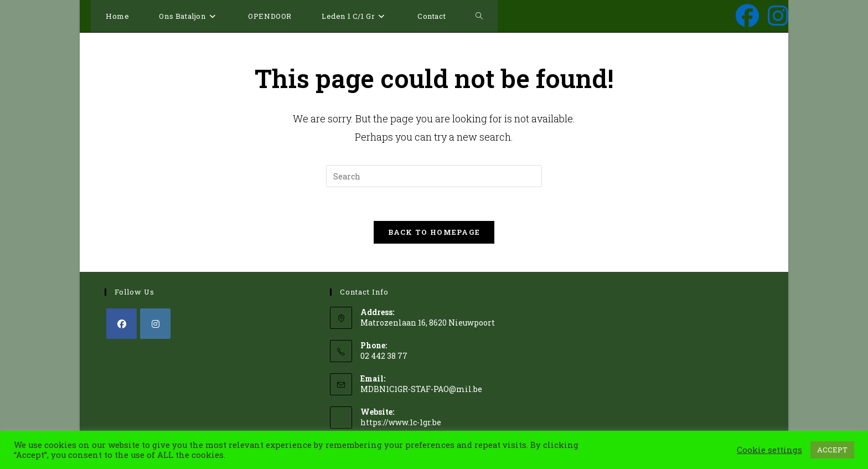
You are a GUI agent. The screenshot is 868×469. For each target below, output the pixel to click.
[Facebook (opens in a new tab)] (747, 16)
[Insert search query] (434, 176)
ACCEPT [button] (832, 450)
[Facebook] (122, 324)
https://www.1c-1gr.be (401, 422)
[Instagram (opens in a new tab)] (778, 16)
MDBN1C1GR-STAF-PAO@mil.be (421, 389)
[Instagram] (155, 324)
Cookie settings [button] (769, 450)
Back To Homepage (434, 232)
